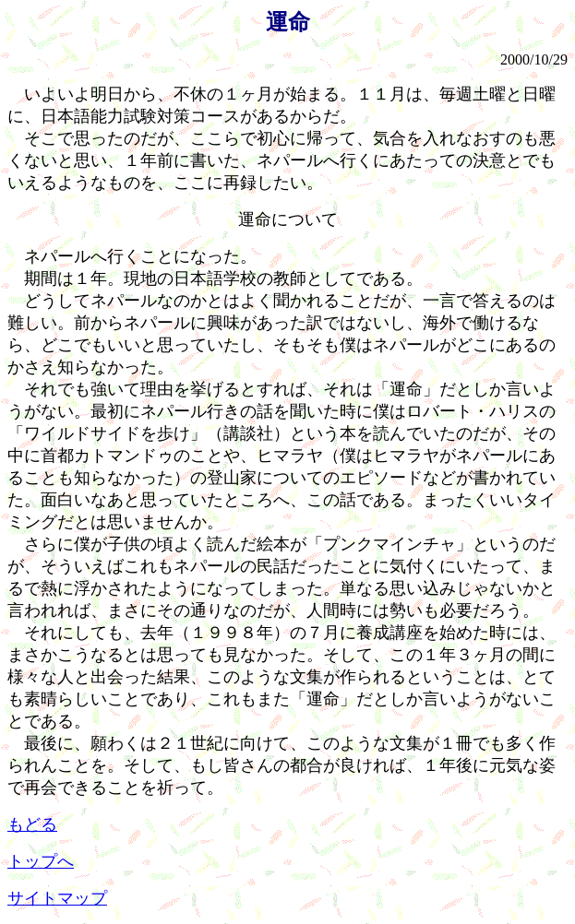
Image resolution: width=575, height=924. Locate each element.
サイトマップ (57, 898)
